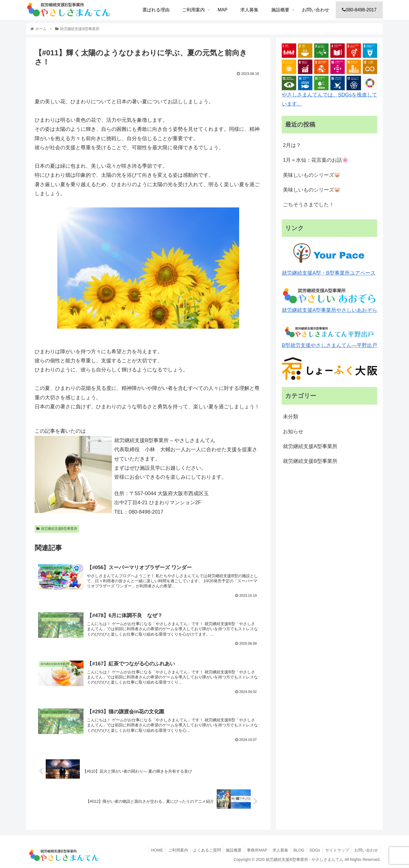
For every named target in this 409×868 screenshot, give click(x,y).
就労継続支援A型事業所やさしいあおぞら (329, 300)
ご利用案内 (170, 850)
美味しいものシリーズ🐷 (312, 175)
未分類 (291, 417)
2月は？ (292, 145)
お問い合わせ (366, 850)
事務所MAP (252, 850)
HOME (148, 850)
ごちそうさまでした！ (308, 205)
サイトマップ (336, 850)
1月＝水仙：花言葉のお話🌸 (316, 160)
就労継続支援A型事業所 (310, 446)
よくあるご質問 (200, 850)
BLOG (296, 850)
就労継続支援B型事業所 (57, 529)
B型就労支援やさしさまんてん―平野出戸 (329, 336)
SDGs (313, 850)
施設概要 (228, 850)
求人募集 (276, 850)
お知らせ (293, 432)
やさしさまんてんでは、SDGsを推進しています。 (329, 75)
